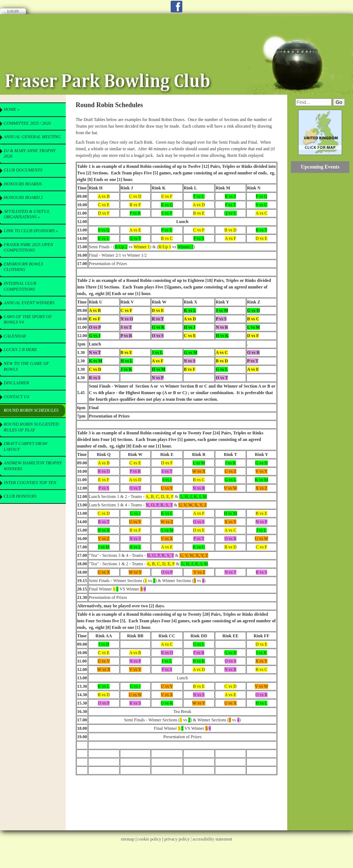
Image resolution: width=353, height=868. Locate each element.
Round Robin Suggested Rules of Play (31, 427)
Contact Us (16, 397)
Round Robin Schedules (31, 410)
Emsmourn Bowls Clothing (23, 267)
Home (12, 109)
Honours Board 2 (23, 197)
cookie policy (149, 839)
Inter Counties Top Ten (30, 483)
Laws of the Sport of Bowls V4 (28, 320)
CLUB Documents (23, 170)
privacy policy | (179, 839)
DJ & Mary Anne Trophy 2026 (30, 154)
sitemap (128, 839)
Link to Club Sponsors (31, 231)
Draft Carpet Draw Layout (26, 446)
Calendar (15, 336)
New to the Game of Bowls (26, 366)
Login (13, 11)
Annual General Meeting (32, 137)
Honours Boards (23, 184)
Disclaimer (16, 383)
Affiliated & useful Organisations (27, 214)
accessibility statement (212, 839)
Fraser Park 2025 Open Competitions (28, 248)
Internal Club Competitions (20, 286)
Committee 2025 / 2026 (27, 123)
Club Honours (20, 496)
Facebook (176, 7)
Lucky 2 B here (20, 350)
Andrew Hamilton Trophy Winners (33, 466)
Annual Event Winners (29, 303)
